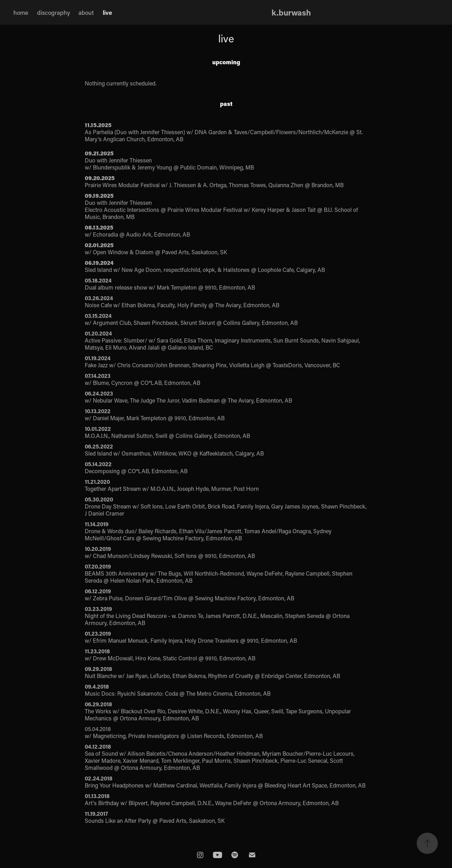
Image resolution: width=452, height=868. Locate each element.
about (86, 12)
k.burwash (291, 12)
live (107, 12)
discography (53, 12)
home (21, 12)
